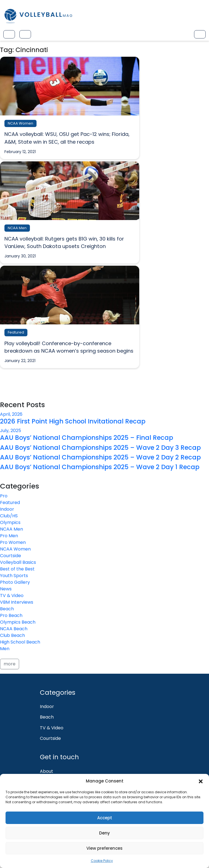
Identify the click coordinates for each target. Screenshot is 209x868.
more (10, 664)
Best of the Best (17, 569)
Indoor (7, 509)
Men (5, 649)
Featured (10, 503)
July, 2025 (11, 431)
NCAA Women (15, 549)
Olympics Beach (18, 622)
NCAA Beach (14, 629)
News (6, 589)
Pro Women (13, 542)
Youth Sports (14, 576)
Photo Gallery (15, 582)
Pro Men (9, 536)
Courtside (11, 556)
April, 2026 (11, 414)
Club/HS (9, 516)
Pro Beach (11, 615)
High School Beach (20, 642)
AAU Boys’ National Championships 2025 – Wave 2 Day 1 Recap (100, 467)
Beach (7, 609)
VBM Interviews (17, 602)
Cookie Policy (102, 861)
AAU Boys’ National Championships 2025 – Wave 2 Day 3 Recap (100, 448)
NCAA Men (11, 529)
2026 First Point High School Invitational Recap (73, 421)
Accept (105, 818)
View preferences (104, 848)
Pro (4, 496)
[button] (201, 781)
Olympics (10, 522)
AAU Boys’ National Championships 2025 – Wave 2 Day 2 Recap (100, 457)
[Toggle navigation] (9, 34)
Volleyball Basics (18, 562)
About (47, 771)
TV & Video (12, 596)
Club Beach (12, 635)
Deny (104, 833)
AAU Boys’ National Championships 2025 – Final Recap (87, 438)
